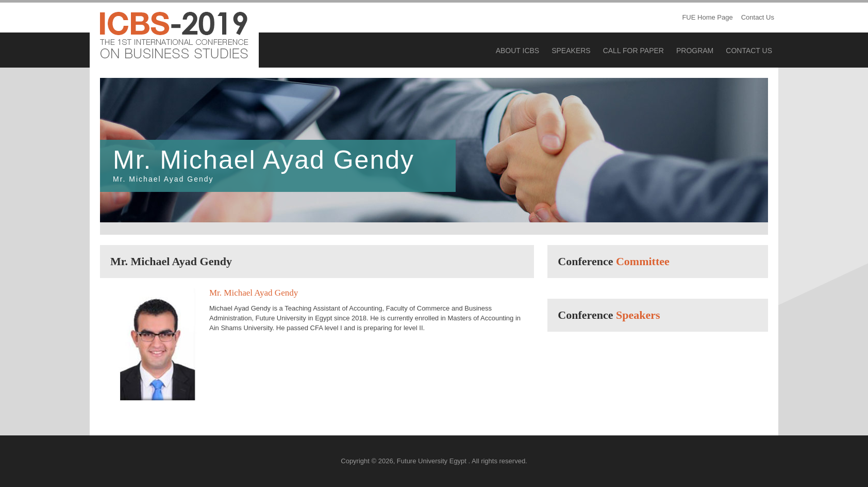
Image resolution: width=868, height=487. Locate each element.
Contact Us (758, 17)
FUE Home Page (707, 17)
